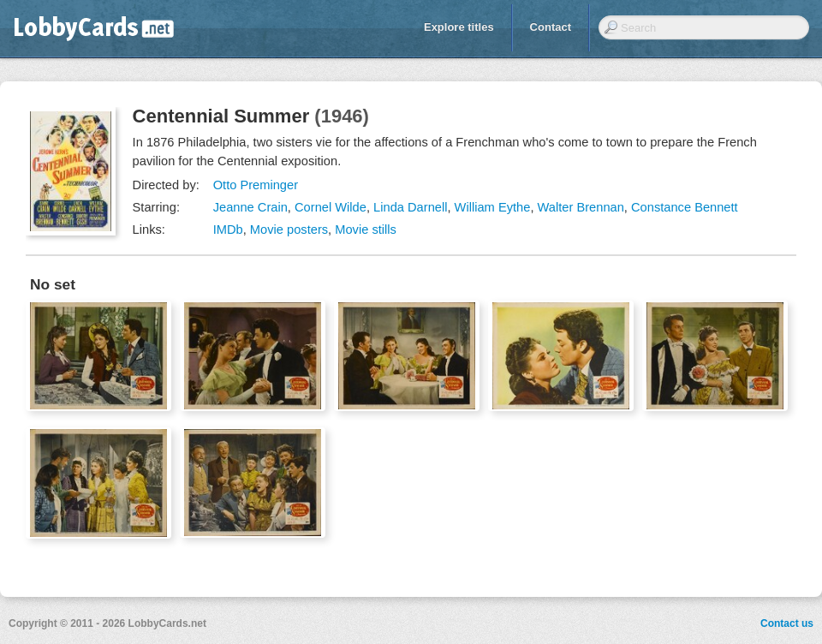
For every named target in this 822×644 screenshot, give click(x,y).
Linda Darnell (410, 207)
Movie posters (289, 230)
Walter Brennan (581, 207)
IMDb (228, 230)
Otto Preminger (256, 185)
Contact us (787, 623)
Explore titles (459, 27)
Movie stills (366, 230)
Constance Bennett (685, 207)
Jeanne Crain (250, 207)
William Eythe (493, 207)
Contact (551, 27)
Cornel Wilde (331, 207)
